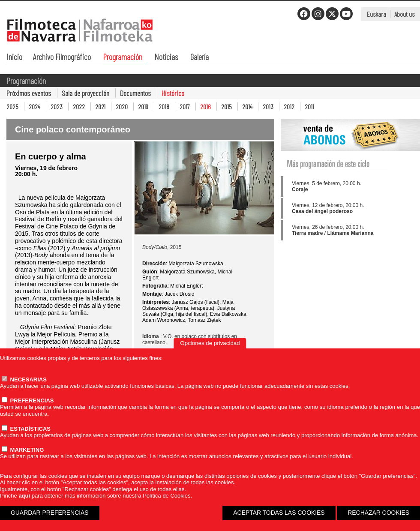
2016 (205, 106)
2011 (309, 106)
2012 (289, 106)
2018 (164, 106)
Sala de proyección (85, 93)
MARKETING (23, 450)
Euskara (376, 14)
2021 (100, 106)
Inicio (14, 58)
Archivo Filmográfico (62, 58)
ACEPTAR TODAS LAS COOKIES (279, 513)
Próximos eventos (29, 93)
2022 (79, 106)
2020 (122, 106)
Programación (123, 58)
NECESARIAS (24, 379)
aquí (24, 496)
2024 (34, 106)
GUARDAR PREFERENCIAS (50, 513)
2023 (57, 106)
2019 (143, 106)
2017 (185, 106)
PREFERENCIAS (28, 400)
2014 (247, 106)
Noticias (166, 58)
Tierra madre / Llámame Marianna (333, 233)
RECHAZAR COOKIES (378, 513)
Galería (199, 58)
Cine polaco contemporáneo (73, 129)
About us (404, 14)
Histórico (173, 93)
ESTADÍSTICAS (26, 429)
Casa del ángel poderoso (322, 211)
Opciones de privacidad (210, 343)
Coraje (300, 189)
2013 (268, 106)
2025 (12, 106)
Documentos (135, 93)
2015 (226, 106)
